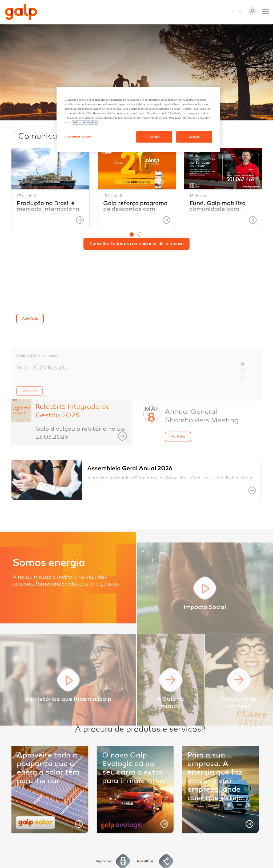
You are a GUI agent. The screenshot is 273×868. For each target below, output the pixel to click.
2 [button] (140, 234)
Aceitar (194, 137)
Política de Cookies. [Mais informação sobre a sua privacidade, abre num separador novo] (85, 122)
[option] (50, 189)
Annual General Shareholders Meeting (202, 437)
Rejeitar (154, 137)
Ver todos (178, 457)
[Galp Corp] (21, 12)
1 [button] (132, 234)
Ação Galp (30, 319)
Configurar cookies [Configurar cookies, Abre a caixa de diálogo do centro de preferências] (78, 136)
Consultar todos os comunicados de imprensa (136, 244)
